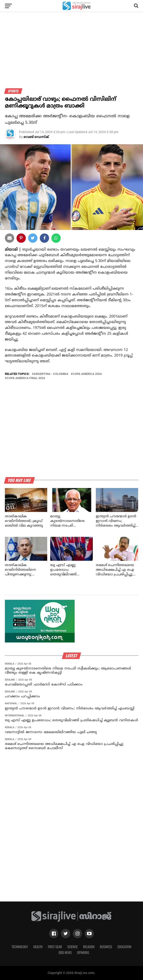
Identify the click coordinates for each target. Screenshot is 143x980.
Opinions (83, 952)
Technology (20, 947)
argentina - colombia (51, 374)
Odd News (65, 952)
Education (124, 947)
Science (73, 947)
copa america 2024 (87, 374)
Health (38, 947)
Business (106, 947)
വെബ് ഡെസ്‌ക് (36, 137)
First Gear (55, 947)
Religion (89, 947)
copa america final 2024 (26, 378)
